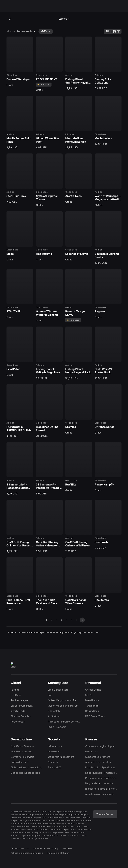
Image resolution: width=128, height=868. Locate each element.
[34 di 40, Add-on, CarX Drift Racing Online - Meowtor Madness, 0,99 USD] (49, 526)
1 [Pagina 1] (46, 620)
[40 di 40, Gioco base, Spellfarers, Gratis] (108, 582)
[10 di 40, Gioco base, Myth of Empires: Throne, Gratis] (49, 180)
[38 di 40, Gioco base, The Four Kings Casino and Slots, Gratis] (49, 584)
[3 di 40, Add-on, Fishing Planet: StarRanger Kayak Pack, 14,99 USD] (79, 63)
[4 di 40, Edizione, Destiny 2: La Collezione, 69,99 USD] (108, 63)
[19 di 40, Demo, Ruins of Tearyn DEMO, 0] (79, 295)
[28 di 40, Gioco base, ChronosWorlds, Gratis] (108, 409)
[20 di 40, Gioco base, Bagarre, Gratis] (108, 294)
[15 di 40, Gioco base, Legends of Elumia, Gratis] (79, 236)
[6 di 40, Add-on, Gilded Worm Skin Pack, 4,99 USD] (49, 122)
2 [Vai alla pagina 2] (51, 620)
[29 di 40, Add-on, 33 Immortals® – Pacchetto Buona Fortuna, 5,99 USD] (20, 468)
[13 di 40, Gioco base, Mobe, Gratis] (20, 236)
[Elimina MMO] (49, 31)
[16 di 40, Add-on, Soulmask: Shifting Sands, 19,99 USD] (108, 238)
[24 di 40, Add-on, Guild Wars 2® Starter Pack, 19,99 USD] (108, 353)
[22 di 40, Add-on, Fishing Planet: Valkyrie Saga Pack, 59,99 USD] (49, 353)
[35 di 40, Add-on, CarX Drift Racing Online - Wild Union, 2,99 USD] (79, 526)
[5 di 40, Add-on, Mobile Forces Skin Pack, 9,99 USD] (20, 122)
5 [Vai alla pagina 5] (66, 620)
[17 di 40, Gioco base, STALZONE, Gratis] (20, 294)
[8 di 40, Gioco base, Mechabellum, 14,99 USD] (108, 121)
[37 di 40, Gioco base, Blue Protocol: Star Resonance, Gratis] (20, 584)
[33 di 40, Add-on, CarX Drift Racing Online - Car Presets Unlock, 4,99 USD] (20, 526)
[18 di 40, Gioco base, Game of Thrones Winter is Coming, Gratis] (49, 295)
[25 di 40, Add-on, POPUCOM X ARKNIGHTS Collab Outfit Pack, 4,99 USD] (20, 411)
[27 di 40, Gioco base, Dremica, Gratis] (79, 409)
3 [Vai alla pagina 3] (56, 620)
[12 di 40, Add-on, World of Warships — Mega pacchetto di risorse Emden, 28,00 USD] (108, 180)
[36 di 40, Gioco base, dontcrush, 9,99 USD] (108, 525)
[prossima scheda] (82, 620)
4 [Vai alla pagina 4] (61, 620)
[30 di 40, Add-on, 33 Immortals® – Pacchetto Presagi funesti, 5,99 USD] (49, 468)
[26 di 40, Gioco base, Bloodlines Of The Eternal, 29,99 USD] (49, 411)
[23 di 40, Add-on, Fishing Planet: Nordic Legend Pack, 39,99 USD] (79, 353)
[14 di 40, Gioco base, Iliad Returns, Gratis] (49, 236)
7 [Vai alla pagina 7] (76, 620)
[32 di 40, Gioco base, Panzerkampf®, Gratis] (108, 467)
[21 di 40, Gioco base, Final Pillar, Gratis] (20, 352)
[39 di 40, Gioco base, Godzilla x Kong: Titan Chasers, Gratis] (79, 584)
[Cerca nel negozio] (10, 19)
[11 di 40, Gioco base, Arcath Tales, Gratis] (79, 178)
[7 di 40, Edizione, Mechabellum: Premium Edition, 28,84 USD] (79, 122)
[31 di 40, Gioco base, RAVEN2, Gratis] (79, 467)
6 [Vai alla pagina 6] (71, 620)
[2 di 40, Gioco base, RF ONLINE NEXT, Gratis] (49, 64)
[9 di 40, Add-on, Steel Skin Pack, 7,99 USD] (20, 178)
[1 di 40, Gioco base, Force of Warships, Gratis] (20, 62)
